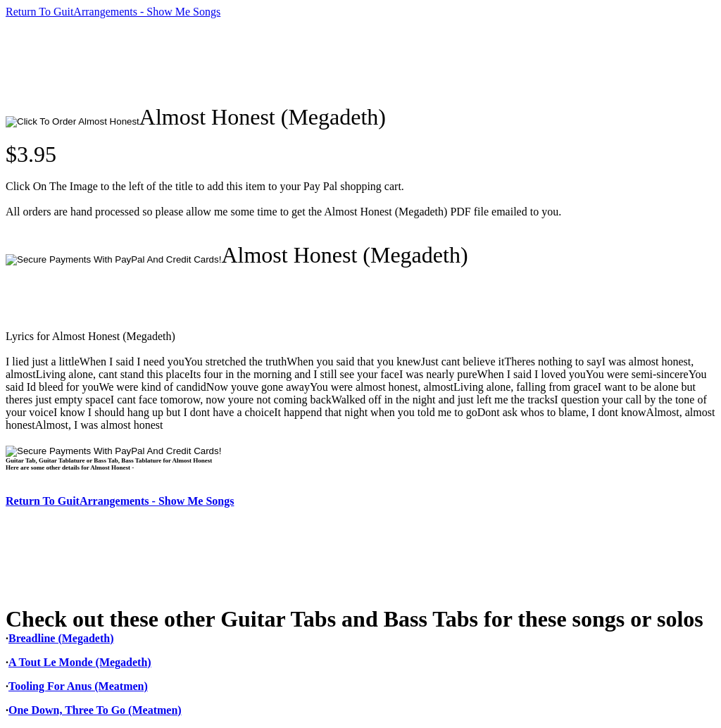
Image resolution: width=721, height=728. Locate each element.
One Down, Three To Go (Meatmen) (95, 710)
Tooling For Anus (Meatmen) (78, 686)
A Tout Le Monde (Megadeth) (80, 662)
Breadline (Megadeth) (61, 638)
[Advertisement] (262, 61)
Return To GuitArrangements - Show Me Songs (113, 12)
